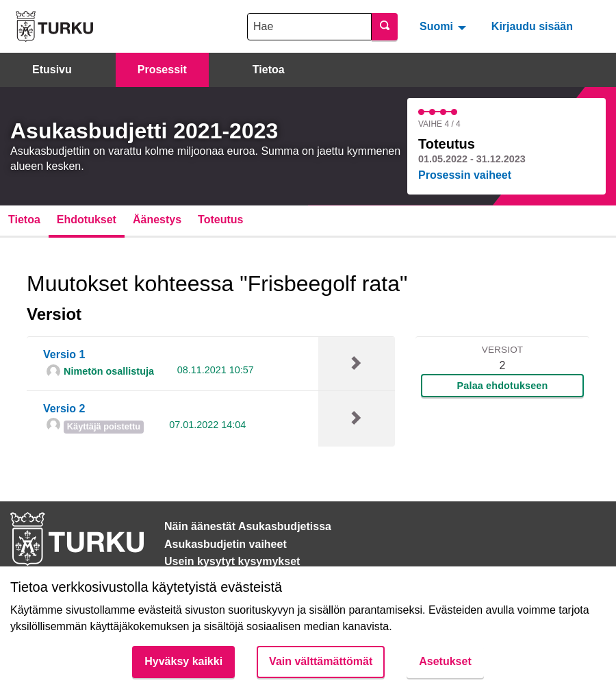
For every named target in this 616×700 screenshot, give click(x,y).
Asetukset (445, 661)
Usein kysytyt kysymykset (232, 561)
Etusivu (52, 70)
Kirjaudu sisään (532, 26)
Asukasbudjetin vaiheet (226, 544)
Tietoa (269, 70)
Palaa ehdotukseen (503, 386)
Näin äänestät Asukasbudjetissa (248, 526)
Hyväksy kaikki (183, 661)
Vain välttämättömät (321, 661)
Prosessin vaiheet (465, 175)
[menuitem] (445, 26)
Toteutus (220, 220)
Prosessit (162, 70)
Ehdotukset (87, 220)
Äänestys (157, 220)
